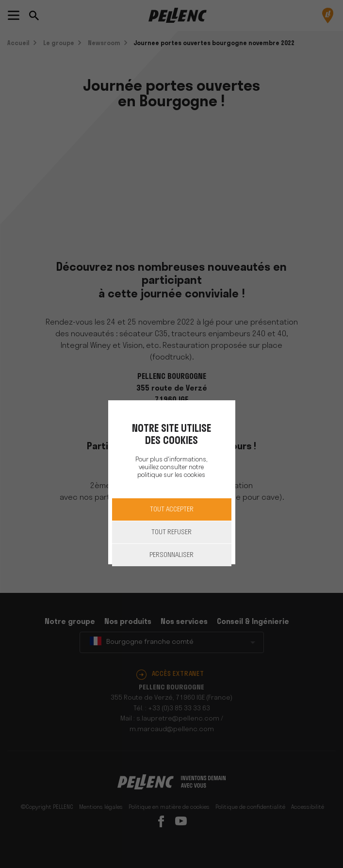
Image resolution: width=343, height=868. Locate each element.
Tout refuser (171, 532)
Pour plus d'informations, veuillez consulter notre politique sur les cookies (171, 467)
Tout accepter (172, 510)
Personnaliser (171, 555)
